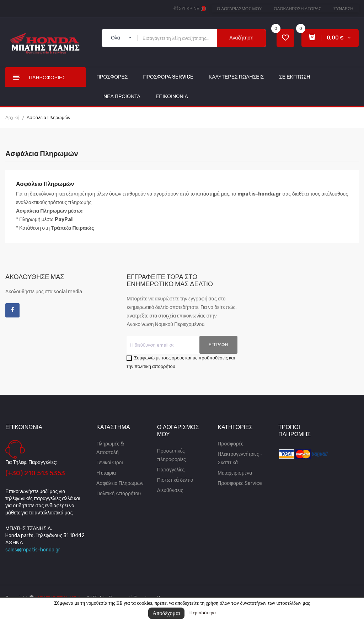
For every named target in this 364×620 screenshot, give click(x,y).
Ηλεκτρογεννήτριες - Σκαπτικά (240, 458)
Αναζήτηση (241, 38)
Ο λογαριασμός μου (239, 9)
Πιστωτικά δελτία (175, 480)
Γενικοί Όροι (110, 463)
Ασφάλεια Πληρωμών (120, 483)
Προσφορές (230, 444)
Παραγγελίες (171, 470)
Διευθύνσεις (170, 490)
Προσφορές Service (240, 483)
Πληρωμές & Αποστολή (110, 448)
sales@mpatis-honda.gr (33, 550)
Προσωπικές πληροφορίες (172, 455)
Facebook (12, 310)
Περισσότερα (202, 613)
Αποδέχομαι (166, 613)
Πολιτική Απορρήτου (119, 494)
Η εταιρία (106, 473)
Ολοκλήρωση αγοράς (297, 9)
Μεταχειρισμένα (235, 473)
